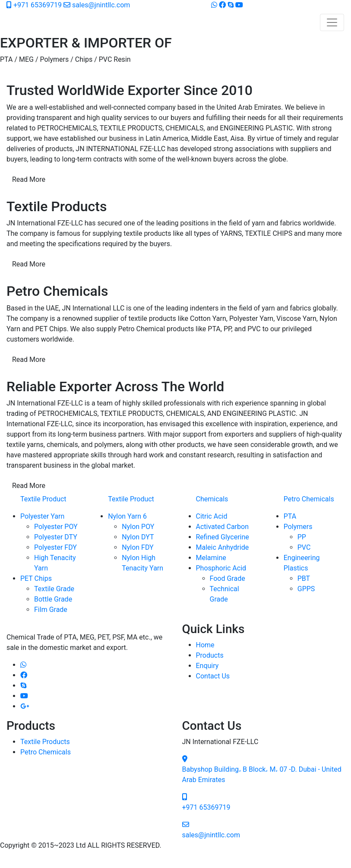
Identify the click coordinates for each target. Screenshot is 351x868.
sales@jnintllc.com (97, 5)
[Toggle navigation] (332, 22)
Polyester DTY (56, 537)
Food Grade (228, 578)
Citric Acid (212, 516)
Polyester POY (56, 527)
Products (210, 655)
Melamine (211, 558)
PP (302, 537)
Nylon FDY (138, 547)
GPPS (306, 589)
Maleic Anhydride (223, 547)
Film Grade (51, 610)
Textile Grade (54, 589)
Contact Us (213, 676)
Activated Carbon (222, 527)
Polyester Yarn (42, 516)
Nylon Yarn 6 (127, 516)
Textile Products (45, 742)
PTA (290, 516)
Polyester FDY (55, 547)
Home (205, 645)
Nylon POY (138, 527)
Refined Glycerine (223, 537)
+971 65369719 (35, 5)
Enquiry (207, 666)
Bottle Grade (53, 599)
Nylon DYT (138, 537)
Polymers (298, 527)
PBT (304, 578)
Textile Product (43, 499)
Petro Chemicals (309, 499)
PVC (304, 547)
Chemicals (212, 499)
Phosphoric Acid (221, 568)
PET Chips (36, 578)
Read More (29, 179)
